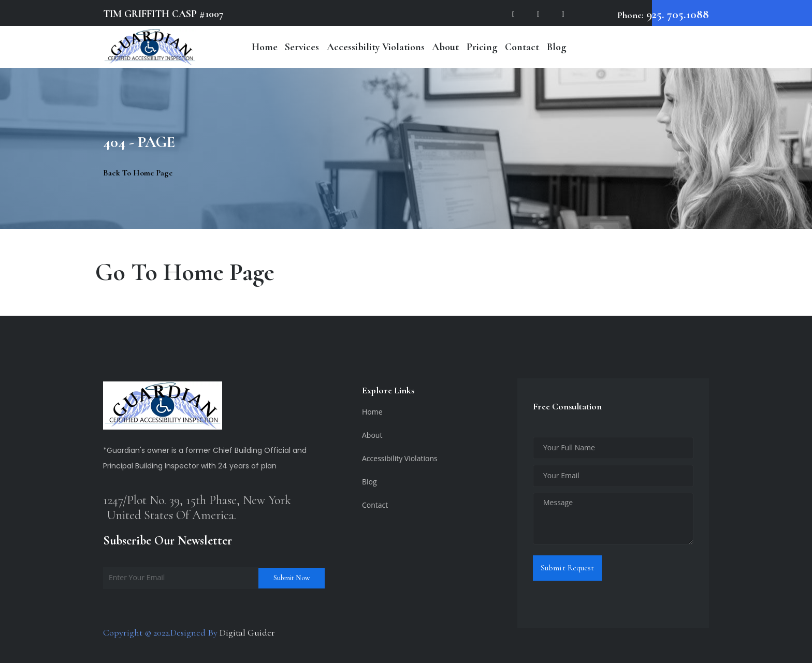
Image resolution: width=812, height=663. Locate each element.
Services (302, 47)
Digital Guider (247, 632)
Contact (522, 47)
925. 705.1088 (676, 14)
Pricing (482, 47)
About (445, 47)
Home (265, 47)
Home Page (219, 272)
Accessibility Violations (376, 47)
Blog (557, 47)
